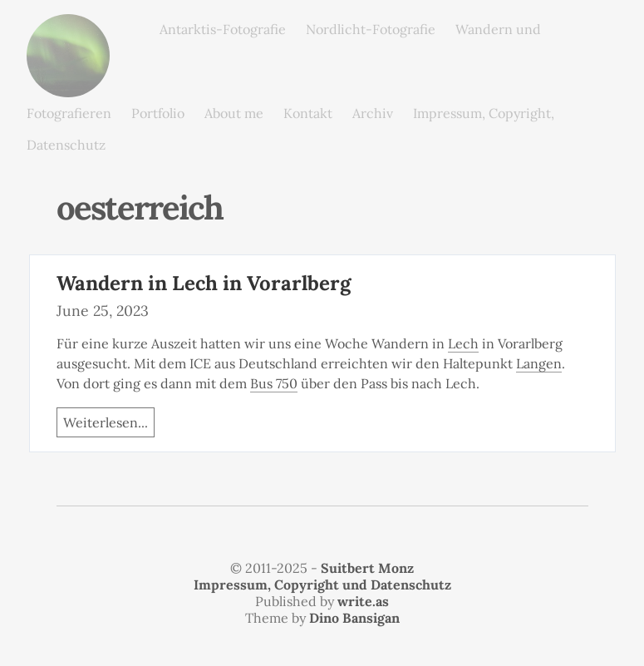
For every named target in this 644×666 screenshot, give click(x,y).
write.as (363, 601)
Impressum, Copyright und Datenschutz (322, 585)
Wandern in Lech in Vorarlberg (204, 283)
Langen (539, 363)
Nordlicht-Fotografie (371, 29)
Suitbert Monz (367, 568)
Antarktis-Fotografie (223, 29)
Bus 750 (274, 383)
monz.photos (68, 27)
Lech (463, 343)
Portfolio (158, 113)
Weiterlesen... (106, 422)
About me (234, 113)
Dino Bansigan (354, 618)
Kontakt (308, 113)
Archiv (373, 113)
